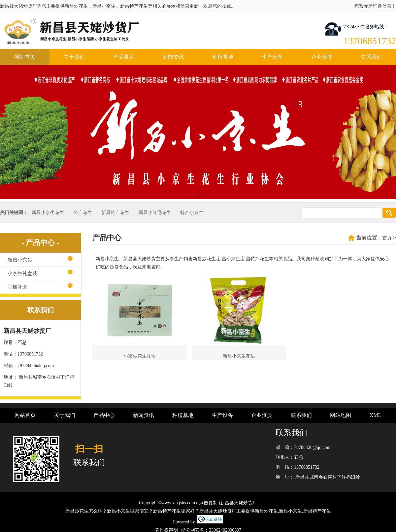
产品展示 (124, 57)
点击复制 (208, 503)
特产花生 (83, 213)
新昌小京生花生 (48, 213)
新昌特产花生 (115, 213)
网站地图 (341, 415)
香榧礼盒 (17, 287)
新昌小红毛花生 (155, 213)
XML (376, 415)
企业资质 (322, 57)
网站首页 (25, 57)
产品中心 (104, 415)
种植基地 (223, 57)
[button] (193, 195)
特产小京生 (192, 213)
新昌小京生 (20, 260)
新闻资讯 (173, 57)
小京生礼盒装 (22, 273)
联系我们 (371, 57)
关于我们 (74, 57)
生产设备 (272, 57)
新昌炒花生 (76, 6)
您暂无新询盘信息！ (375, 6)
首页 (387, 238)
